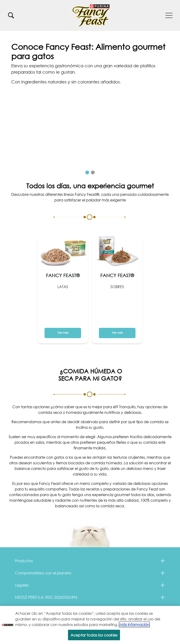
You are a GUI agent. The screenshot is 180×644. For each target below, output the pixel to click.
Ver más (30, 81)
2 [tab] (93, 172)
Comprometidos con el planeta (43, 573)
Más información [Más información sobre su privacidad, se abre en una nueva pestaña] (134, 624)
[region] (90, 625)
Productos (24, 561)
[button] (169, 15)
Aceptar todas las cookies (94, 635)
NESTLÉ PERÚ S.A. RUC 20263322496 (46, 597)
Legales (22, 585)
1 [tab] (87, 172)
